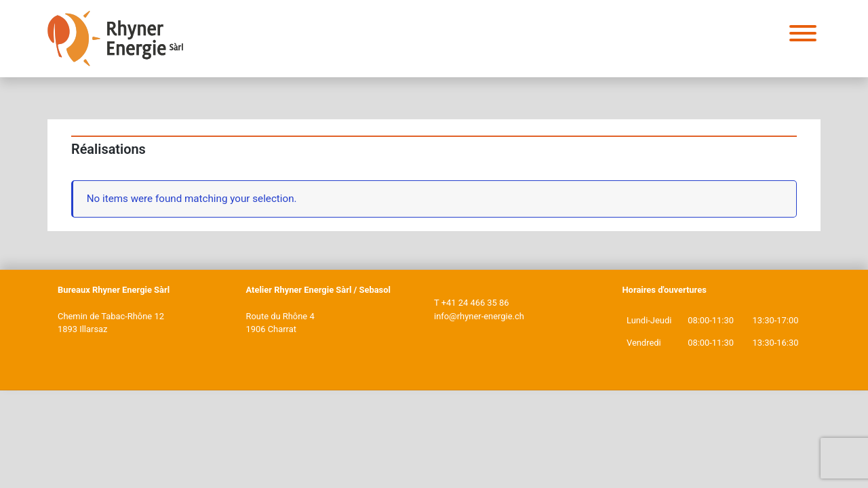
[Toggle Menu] (803, 33)
